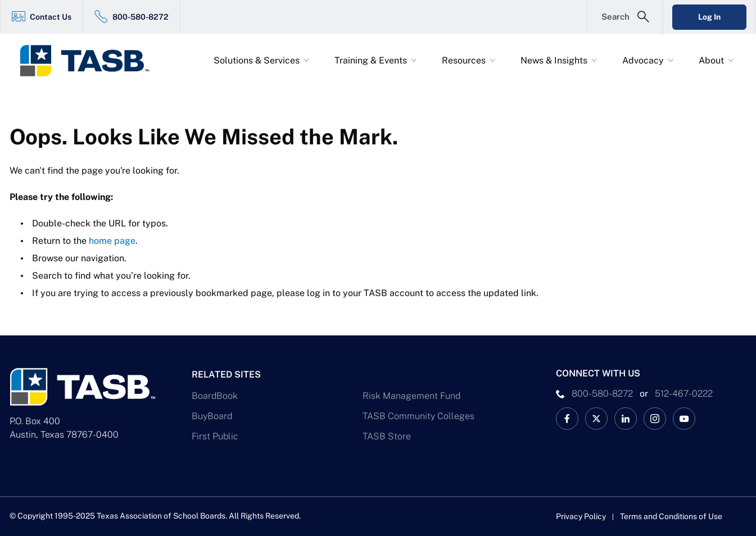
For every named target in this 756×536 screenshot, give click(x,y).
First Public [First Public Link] (215, 436)
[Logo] (92, 61)
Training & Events (371, 60)
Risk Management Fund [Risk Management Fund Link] (411, 396)
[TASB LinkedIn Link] (626, 419)
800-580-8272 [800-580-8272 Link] (141, 17)
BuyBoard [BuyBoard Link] (212, 416)
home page (112, 241)
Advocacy (643, 60)
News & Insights (554, 60)
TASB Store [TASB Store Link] (387, 436)
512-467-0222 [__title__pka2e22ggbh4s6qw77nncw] (684, 394)
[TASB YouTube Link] (684, 419)
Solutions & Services (257, 60)
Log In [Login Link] (709, 17)
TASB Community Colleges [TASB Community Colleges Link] (418, 416)
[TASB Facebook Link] (567, 419)
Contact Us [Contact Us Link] (51, 17)
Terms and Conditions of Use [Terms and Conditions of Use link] (671, 516)
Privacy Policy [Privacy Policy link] (581, 516)
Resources (464, 60)
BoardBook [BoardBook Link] (215, 396)
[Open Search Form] (625, 17)
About (711, 60)
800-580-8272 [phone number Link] (602, 394)
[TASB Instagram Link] (655, 419)
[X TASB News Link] (596, 419)
